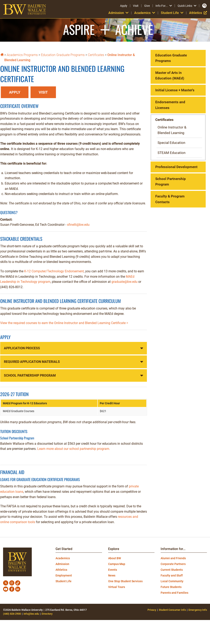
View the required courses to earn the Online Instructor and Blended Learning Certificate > (64, 323)
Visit (136, 6)
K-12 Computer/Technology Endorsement (54, 271)
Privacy (152, 610)
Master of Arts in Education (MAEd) (170, 75)
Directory (47, 614)
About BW (115, 558)
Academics (145, 13)
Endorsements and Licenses (170, 105)
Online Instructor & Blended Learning (172, 130)
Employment (64, 575)
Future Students (171, 587)
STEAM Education (171, 153)
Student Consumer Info (172, 610)
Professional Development (176, 167)
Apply (124, 6)
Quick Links (187, 6)
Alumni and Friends (173, 558)
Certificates (96, 55)
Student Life (172, 13)
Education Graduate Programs (63, 55)
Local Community (172, 581)
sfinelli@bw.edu (78, 225)
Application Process (22, 348)
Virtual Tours (117, 587)
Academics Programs (22, 55)
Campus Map (117, 564)
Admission (118, 13)
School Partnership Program (30, 375)
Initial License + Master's (175, 90)
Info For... (164, 6)
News (112, 575)
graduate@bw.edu (124, 282)
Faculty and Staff (172, 575)
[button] (15, 92)
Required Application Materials (32, 362)
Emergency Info (198, 610)
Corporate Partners (173, 564)
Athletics (198, 13)
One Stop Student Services (125, 581)
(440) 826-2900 (12, 614)
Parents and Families (174, 593)
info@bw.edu (31, 614)
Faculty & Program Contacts (170, 199)
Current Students (172, 570)
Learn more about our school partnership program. (74, 449)
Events (113, 570)
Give (147, 6)
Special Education (171, 143)
